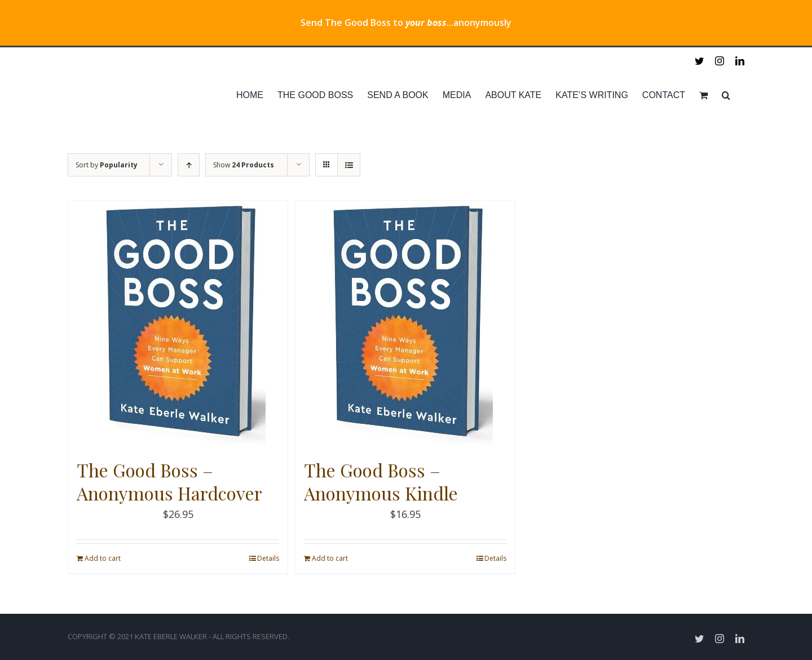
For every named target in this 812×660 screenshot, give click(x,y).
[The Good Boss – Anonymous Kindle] (405, 324)
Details (268, 558)
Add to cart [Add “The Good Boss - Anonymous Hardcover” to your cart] (103, 558)
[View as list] (349, 165)
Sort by (107, 165)
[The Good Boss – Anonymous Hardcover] (178, 324)
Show (244, 165)
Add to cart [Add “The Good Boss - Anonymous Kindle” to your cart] (330, 558)
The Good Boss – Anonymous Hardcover (169, 482)
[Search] (726, 95)
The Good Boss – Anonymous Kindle (381, 482)
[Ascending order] (189, 165)
